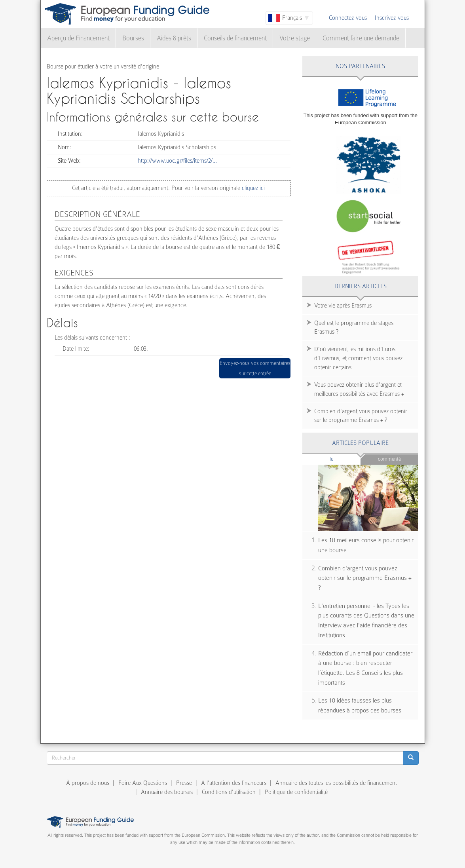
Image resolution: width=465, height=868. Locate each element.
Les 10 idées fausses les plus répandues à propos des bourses (360, 706)
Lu (345, 459)
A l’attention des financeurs (234, 783)
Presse (184, 783)
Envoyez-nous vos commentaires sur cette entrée (255, 368)
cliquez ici (252, 188)
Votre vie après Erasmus (343, 306)
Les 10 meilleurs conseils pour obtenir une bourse (366, 545)
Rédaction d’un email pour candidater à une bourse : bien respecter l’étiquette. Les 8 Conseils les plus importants (365, 668)
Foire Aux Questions (143, 783)
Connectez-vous (348, 18)
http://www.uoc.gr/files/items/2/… (177, 161)
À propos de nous (88, 783)
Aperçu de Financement (78, 38)
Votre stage (295, 38)
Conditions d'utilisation (229, 792)
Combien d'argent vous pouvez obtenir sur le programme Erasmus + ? (361, 416)
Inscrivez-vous (392, 18)
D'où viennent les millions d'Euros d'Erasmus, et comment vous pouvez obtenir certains (358, 358)
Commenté (389, 459)
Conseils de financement (235, 38)
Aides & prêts (174, 38)
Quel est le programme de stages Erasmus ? (354, 328)
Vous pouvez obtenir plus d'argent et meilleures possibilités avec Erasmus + (359, 389)
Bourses (133, 38)
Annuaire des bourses (167, 792)
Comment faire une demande (361, 38)
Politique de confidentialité (296, 792)
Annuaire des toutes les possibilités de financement (336, 783)
